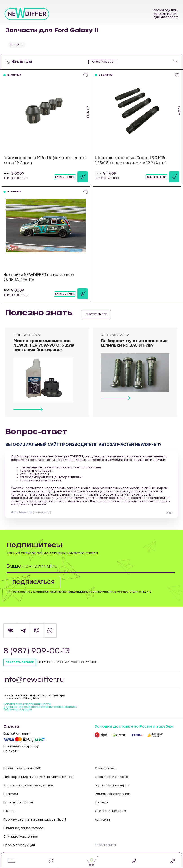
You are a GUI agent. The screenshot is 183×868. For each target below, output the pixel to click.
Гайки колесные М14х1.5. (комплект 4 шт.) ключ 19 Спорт (45, 160)
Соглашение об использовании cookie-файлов (40, 707)
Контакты (103, 820)
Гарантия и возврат (112, 786)
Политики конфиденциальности (73, 592)
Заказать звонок (20, 662)
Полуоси (11, 794)
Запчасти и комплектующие (28, 786)
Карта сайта (105, 845)
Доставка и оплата (112, 777)
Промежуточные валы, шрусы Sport (35, 820)
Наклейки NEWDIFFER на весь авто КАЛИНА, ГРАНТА (39, 277)
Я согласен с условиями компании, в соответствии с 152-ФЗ (81, 592)
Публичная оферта (18, 710)
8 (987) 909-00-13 (37, 651)
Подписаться (34, 582)
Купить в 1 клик (65, 177)
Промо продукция (19, 845)
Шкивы (9, 811)
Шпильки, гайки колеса (23, 828)
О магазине (105, 768)
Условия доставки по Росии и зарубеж (134, 726)
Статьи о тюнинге (110, 811)
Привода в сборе (18, 803)
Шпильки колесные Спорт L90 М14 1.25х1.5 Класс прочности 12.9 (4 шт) (131, 160)
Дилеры (102, 803)
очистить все (103, 62)
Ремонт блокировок (112, 794)
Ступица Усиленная (21, 837)
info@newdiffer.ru (34, 680)
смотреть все (96, 314)
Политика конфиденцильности (27, 704)
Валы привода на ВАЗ (22, 768)
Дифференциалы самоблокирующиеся (38, 777)
